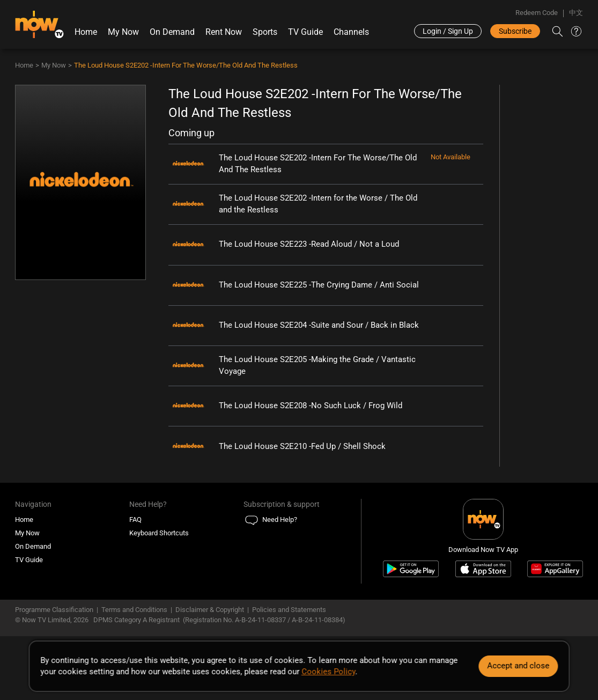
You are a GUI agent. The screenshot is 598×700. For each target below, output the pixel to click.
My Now (123, 32)
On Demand (172, 32)
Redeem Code (537, 13)
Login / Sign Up (448, 31)
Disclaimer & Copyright (210, 610)
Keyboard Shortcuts (159, 533)
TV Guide (305, 32)
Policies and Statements (289, 610)
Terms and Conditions (134, 610)
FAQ (135, 520)
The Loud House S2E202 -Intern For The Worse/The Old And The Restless (186, 65)
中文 (576, 13)
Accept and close (518, 666)
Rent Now (224, 32)
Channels (351, 32)
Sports (265, 32)
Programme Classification (54, 610)
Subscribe (515, 31)
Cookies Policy (328, 672)
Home (86, 32)
